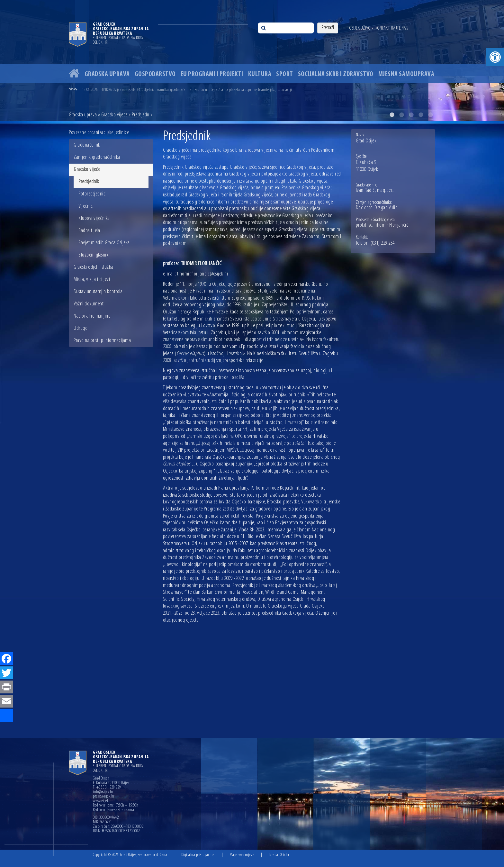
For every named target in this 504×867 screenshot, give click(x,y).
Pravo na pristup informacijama (102, 341)
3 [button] (411, 115)
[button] (495, 57)
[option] (252, 61)
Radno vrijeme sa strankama (113, 810)
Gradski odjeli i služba (94, 267)
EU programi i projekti (212, 74)
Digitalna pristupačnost (198, 855)
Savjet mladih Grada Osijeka (104, 243)
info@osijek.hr (103, 792)
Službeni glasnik (93, 255)
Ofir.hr (285, 855)
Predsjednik (89, 182)
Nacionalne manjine (92, 316)
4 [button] (421, 115)
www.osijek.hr (103, 801)
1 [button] (392, 115)
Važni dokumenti (89, 304)
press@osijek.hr (104, 797)
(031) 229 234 (383, 243)
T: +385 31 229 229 (107, 788)
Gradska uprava (107, 74)
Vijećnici (86, 206)
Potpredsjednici (93, 194)
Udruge (80, 328)
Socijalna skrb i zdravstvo (336, 74)
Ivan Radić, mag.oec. (375, 191)
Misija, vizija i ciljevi (92, 280)
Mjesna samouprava (406, 74)
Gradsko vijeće (114, 115)
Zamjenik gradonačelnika (97, 157)
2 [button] (401, 115)
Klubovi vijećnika (94, 218)
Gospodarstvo (155, 74)
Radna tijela (89, 231)
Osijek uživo (360, 28)
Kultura (260, 74)
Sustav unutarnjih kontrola (98, 292)
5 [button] (430, 115)
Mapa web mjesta (242, 855)
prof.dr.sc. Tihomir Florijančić (382, 225)
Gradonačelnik (87, 145)
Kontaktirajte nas (392, 28)
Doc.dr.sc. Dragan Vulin (377, 208)
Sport (285, 74)
